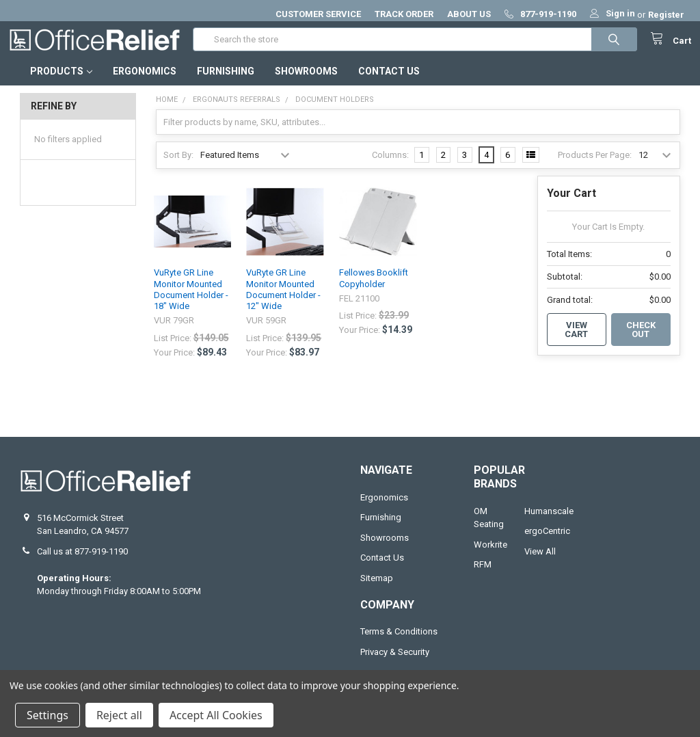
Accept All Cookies (216, 715)
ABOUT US (469, 14)
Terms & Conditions (399, 643)
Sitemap (377, 590)
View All (540, 563)
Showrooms (306, 83)
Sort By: (178, 166)
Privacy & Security (395, 664)
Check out (641, 341)
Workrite (490, 556)
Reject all (119, 715)
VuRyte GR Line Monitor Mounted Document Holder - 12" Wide (283, 301)
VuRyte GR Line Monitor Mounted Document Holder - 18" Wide (191, 301)
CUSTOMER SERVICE (318, 14)
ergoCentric (547, 542)
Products (61, 83)
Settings (48, 715)
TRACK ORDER (404, 14)
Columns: (390, 166)
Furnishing (226, 83)
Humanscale (549, 523)
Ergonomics (145, 83)
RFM (483, 576)
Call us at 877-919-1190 (82, 563)
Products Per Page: (595, 166)
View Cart (576, 341)
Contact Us (389, 83)
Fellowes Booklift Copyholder (374, 290)
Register (666, 15)
